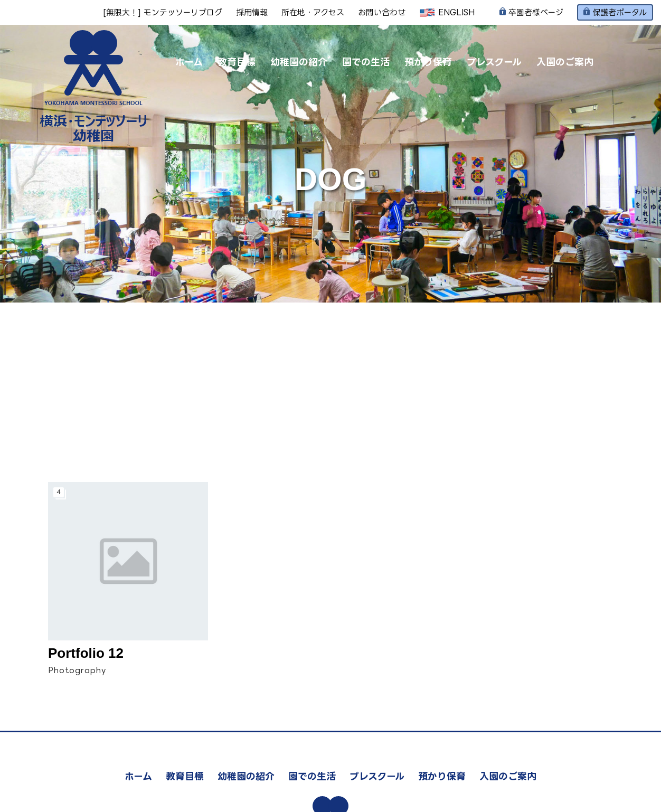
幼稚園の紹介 (299, 62)
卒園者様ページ (531, 12)
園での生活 (366, 62)
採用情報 (252, 12)
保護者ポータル (615, 12)
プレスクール (494, 62)
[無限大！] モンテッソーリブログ (163, 12)
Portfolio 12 (86, 653)
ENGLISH (447, 12)
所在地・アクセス (313, 12)
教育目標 (237, 62)
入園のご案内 (565, 62)
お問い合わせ (382, 12)
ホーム (189, 62)
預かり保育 (428, 62)
